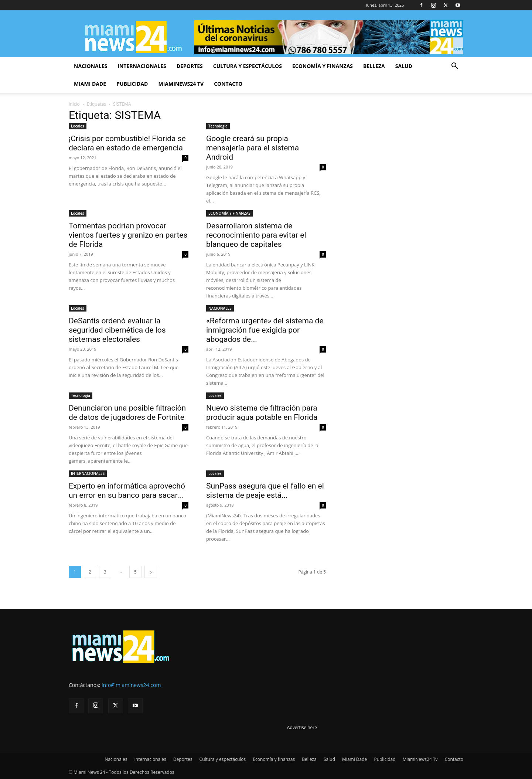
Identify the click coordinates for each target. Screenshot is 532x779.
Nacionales (91, 66)
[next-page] (151, 572)
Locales (78, 126)
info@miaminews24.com (131, 685)
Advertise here (302, 727)
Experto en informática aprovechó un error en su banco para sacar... (127, 491)
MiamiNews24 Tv (181, 84)
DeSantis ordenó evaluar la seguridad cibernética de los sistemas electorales (117, 330)
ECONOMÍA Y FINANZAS (229, 213)
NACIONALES (220, 308)
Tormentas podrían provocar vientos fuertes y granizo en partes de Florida (128, 235)
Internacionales (142, 66)
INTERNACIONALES (88, 473)
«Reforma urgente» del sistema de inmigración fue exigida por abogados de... (265, 330)
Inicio (74, 104)
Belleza (374, 66)
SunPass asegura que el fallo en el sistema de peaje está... (265, 491)
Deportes (190, 66)
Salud (404, 66)
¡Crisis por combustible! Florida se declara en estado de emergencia (127, 143)
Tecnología (218, 126)
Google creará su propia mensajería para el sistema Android (253, 148)
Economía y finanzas (323, 66)
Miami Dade (90, 84)
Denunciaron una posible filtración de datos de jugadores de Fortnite (127, 413)
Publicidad (132, 84)
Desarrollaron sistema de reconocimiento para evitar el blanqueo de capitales (256, 235)
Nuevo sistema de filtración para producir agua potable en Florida (262, 413)
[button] (454, 67)
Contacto (228, 84)
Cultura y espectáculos (248, 66)
